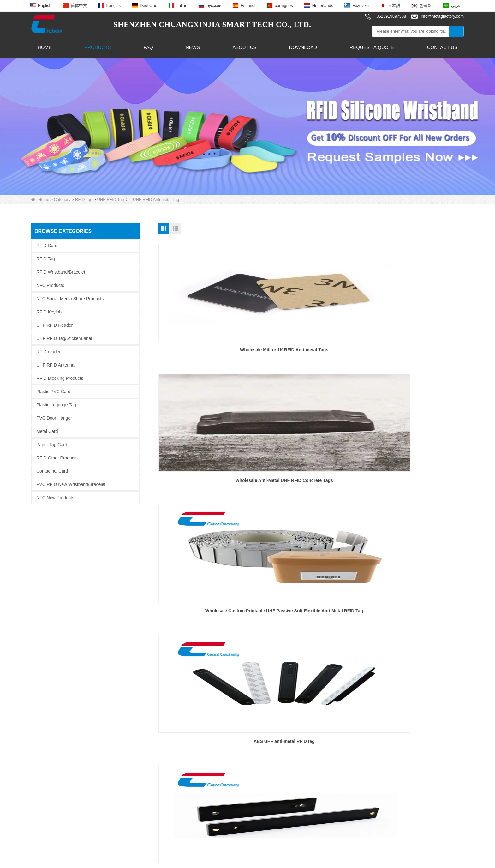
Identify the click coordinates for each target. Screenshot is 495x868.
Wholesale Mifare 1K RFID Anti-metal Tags (207, 350)
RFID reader (48, 352)
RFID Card (47, 246)
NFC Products (50, 285)
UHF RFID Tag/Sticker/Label (64, 338)
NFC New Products (55, 498)
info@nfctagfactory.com (238, 738)
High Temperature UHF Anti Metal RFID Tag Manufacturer (207, 615)
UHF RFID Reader (54, 325)
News (193, 47)
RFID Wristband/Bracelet (61, 272)
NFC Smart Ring (133, 759)
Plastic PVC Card (53, 392)
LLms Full (330, 857)
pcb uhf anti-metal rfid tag (311, 480)
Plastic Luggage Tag (56, 405)
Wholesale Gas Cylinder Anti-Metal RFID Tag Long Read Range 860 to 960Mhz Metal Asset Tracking (415, 615)
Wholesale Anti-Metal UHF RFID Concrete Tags (311, 354)
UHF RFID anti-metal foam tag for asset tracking (415, 484)
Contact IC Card (52, 471)
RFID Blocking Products (60, 378)
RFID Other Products (57, 458)
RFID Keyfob (49, 312)
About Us (244, 47)
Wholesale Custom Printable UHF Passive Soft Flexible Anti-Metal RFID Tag (415, 354)
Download (303, 47)
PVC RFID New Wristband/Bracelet (71, 484)
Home (45, 47)
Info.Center (42, 759)
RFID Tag (84, 200)
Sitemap (286, 857)
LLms (307, 857)
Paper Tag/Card (52, 445)
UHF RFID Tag (111, 200)
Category (62, 200)
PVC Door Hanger (54, 418)
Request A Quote (372, 47)
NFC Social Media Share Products (70, 299)
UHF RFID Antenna (55, 365)
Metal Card (47, 431)
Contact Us (442, 47)
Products (98, 47)
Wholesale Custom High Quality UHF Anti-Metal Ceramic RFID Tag (311, 615)
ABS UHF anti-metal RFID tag (207, 480)
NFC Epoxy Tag (133, 747)
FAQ (148, 47)
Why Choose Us (48, 770)
